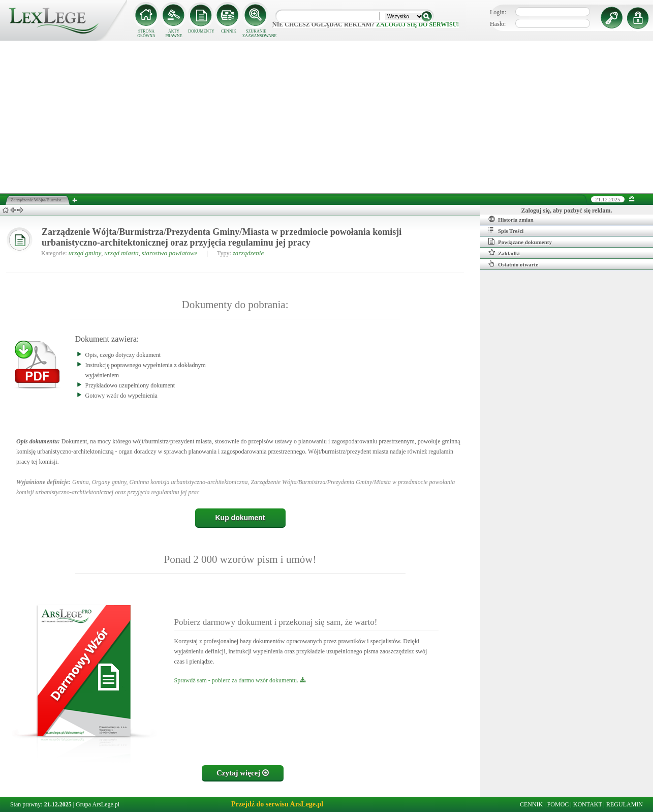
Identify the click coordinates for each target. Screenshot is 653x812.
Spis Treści (506, 230)
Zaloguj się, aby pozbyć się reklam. (567, 210)
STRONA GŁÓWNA (146, 34)
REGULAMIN (625, 804)
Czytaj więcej (243, 773)
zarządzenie (248, 253)
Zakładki (504, 253)
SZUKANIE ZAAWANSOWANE (256, 34)
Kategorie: (54, 253)
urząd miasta (121, 253)
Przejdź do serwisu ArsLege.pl (277, 804)
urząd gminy (85, 253)
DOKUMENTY (201, 31)
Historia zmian (511, 219)
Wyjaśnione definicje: (43, 482)
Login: (498, 12)
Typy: (224, 253)
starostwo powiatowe (170, 253)
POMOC (558, 804)
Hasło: (498, 24)
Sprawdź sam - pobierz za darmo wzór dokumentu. (240, 680)
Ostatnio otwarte (513, 264)
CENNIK (229, 31)
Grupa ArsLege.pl (98, 804)
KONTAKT (588, 804)
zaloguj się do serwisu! (417, 24)
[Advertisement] (327, 117)
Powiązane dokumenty (520, 242)
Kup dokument (240, 518)
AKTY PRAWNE (174, 34)
